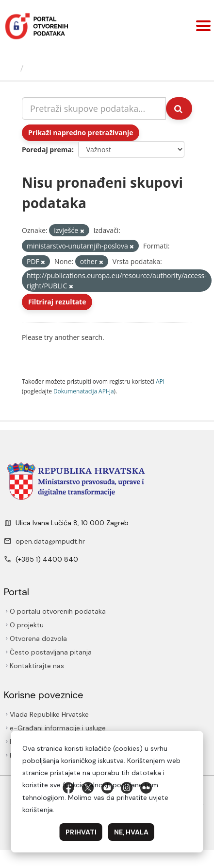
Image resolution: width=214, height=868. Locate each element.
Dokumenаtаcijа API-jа (84, 391)
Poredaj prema (47, 150)
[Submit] (179, 108)
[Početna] (11, 68)
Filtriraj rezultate (57, 302)
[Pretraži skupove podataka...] (94, 108)
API (160, 381)
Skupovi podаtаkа (67, 68)
